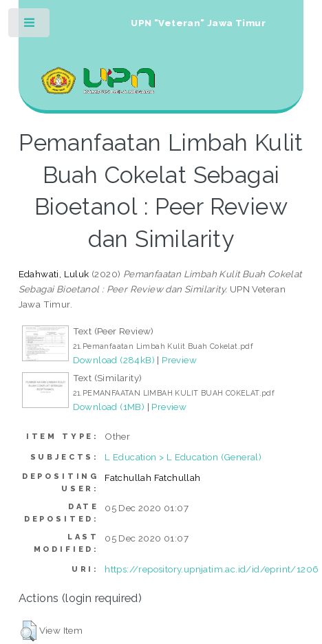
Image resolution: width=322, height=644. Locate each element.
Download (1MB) (109, 407)
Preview (179, 360)
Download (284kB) (114, 360)
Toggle (30, 26)
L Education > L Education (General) (183, 457)
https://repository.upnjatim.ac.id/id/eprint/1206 (212, 569)
